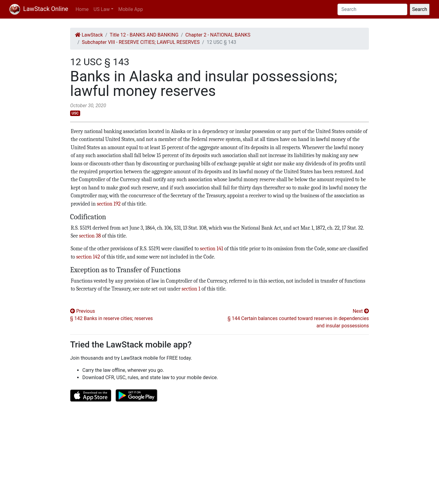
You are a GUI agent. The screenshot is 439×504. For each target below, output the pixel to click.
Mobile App (131, 9)
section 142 (88, 257)
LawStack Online (39, 9)
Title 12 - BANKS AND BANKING (144, 35)
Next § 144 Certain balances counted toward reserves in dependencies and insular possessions (298, 318)
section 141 (212, 248)
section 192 (109, 204)
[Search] (372, 9)
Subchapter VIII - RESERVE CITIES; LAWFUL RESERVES (141, 42)
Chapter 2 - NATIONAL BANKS (218, 35)
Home (82, 9)
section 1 (191, 289)
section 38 (90, 236)
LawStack (89, 35)
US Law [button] (102, 9)
